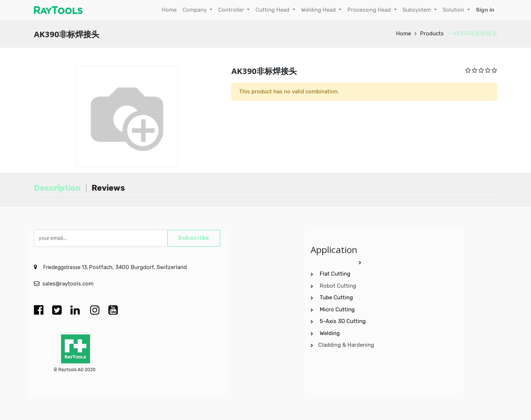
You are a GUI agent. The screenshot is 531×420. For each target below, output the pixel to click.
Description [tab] (57, 188)
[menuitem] (169, 10)
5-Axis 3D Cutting (343, 320)
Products (432, 34)
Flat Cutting (335, 273)
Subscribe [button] (192, 238)
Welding (330, 332)
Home (403, 34)
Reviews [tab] (108, 188)
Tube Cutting (337, 297)
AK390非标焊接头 (475, 34)
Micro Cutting (338, 308)
